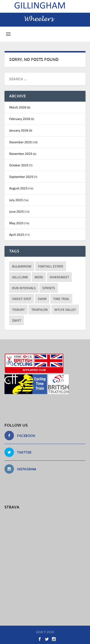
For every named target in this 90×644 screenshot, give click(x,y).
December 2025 (21, 142)
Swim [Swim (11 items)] (42, 299)
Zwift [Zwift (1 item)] (17, 320)
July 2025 (16, 200)
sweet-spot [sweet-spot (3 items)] (22, 299)
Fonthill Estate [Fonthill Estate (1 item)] (51, 266)
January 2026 (19, 130)
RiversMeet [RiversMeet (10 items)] (59, 277)
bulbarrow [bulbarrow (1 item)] (22, 266)
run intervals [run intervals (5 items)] (24, 288)
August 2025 (18, 188)
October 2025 (19, 165)
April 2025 (17, 234)
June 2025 (17, 211)
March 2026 (18, 107)
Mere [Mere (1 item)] (39, 277)
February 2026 (20, 119)
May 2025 (16, 223)
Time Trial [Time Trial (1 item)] (61, 299)
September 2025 (21, 177)
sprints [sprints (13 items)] (49, 288)
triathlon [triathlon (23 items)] (40, 310)
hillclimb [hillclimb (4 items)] (20, 277)
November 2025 (21, 154)
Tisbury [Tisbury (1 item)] (18, 310)
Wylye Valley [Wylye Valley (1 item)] (65, 310)
